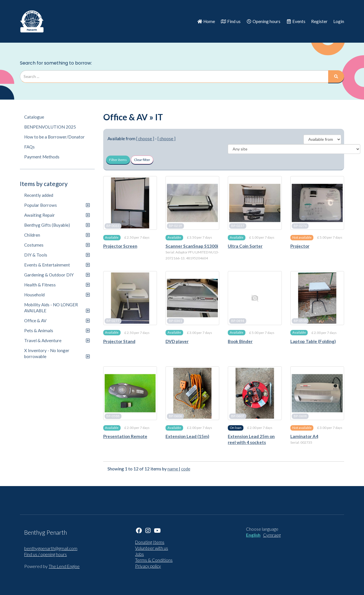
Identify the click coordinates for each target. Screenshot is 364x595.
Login (339, 21)
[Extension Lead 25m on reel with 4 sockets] (255, 393)
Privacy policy (148, 566)
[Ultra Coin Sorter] (255, 203)
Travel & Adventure (57, 340)
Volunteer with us (152, 548)
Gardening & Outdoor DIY (57, 275)
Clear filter (142, 160)
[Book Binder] (255, 298)
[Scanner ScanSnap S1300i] (192, 203)
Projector (300, 246)
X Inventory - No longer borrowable (57, 353)
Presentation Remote (125, 436)
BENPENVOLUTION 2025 (50, 127)
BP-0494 (238, 321)
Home (206, 21)
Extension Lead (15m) (187, 436)
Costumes (57, 245)
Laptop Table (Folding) (313, 341)
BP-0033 (113, 226)
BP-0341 (175, 321)
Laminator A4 (304, 436)
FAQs (29, 147)
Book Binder (240, 341)
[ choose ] (145, 139)
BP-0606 (175, 416)
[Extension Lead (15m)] (192, 393)
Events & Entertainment (57, 265)
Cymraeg (272, 535)
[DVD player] (192, 298)
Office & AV (57, 321)
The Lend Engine (64, 566)
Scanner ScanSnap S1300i (192, 246)
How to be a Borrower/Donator (54, 137)
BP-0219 (175, 226)
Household (57, 295)
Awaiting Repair (57, 215)
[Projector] (317, 203)
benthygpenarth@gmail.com (51, 548)
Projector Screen (120, 246)
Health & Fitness (57, 285)
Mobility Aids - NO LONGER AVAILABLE (57, 308)
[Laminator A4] (317, 393)
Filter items (118, 160)
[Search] (336, 77)
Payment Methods (42, 157)
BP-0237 (238, 226)
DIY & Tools (57, 255)
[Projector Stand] (130, 298)
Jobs (139, 554)
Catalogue (34, 117)
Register (319, 21)
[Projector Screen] (130, 203)
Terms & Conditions (154, 560)
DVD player (177, 341)
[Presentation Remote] (130, 393)
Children (57, 235)
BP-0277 (113, 321)
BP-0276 (300, 226)
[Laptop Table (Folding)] (317, 298)
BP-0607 (238, 416)
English (253, 535)
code (186, 469)
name (173, 469)
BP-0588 (113, 416)
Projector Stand (119, 341)
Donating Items (150, 542)
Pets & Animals (57, 330)
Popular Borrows (57, 205)
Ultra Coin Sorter (245, 246)
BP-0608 (300, 416)
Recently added (39, 195)
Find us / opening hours (45, 554)
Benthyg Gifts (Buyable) (57, 225)
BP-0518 (300, 321)
